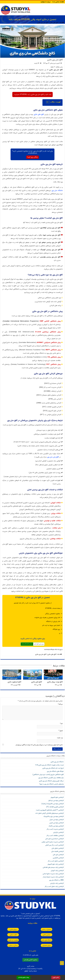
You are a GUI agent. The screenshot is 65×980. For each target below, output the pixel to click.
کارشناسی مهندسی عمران (57, 820)
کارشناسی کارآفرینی (58, 858)
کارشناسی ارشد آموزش (57, 871)
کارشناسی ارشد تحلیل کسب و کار (54, 886)
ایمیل (61, 731)
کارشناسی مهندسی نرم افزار (56, 800)
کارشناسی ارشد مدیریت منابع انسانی (53, 874)
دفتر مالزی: (31, 955)
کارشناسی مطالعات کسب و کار (55, 835)
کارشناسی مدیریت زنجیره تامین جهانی (53, 842)
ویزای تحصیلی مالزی (44, 945)
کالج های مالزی (54, 23)
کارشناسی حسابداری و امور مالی (54, 839)
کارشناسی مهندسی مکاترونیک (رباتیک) (53, 804)
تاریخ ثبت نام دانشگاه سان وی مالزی (53, 768)
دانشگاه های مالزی (44, 940)
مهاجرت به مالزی (11, 940)
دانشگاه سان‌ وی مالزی (57, 762)
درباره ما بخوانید (46, 2)
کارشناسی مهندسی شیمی (57, 823)
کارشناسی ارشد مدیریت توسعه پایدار (53, 877)
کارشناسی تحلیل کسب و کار (56, 861)
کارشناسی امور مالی (58, 855)
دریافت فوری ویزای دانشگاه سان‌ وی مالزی (51, 781)
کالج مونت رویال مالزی (55, 682)
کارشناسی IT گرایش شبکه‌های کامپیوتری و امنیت (50, 810)
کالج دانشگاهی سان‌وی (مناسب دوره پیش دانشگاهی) (48, 774)
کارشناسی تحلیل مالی (58, 848)
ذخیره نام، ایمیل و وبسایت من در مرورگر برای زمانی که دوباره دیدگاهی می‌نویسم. (39, 745)
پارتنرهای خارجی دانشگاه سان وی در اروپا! (52, 784)
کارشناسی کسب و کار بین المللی (54, 845)
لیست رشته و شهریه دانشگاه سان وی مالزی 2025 (49, 765)
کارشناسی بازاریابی (58, 832)
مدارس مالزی (44, 935)
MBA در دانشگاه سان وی (56, 880)
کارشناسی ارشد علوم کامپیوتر (56, 864)
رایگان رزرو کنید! (32, 157)
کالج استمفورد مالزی (14, 682)
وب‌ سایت (60, 738)
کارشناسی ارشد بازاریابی (57, 883)
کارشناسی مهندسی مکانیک (56, 826)
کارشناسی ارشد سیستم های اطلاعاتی (53, 867)
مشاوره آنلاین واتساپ (30, 960)
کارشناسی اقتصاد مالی (57, 851)
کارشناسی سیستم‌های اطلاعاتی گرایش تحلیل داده (50, 813)
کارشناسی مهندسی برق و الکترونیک (54, 816)
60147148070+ (32, 153)
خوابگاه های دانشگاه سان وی (55, 771)
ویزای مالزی (11, 929)
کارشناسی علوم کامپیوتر (57, 797)
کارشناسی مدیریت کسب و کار (55, 829)
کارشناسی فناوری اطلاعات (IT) (55, 807)
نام (61, 724)
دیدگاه (60, 704)
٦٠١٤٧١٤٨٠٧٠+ (27, 644)
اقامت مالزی (11, 935)
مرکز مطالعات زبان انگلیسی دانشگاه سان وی (51, 778)
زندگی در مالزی (11, 945)
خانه (62, 23)
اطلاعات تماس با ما (58, 2)
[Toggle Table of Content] (47, 102)
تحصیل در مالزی (44, 929)
